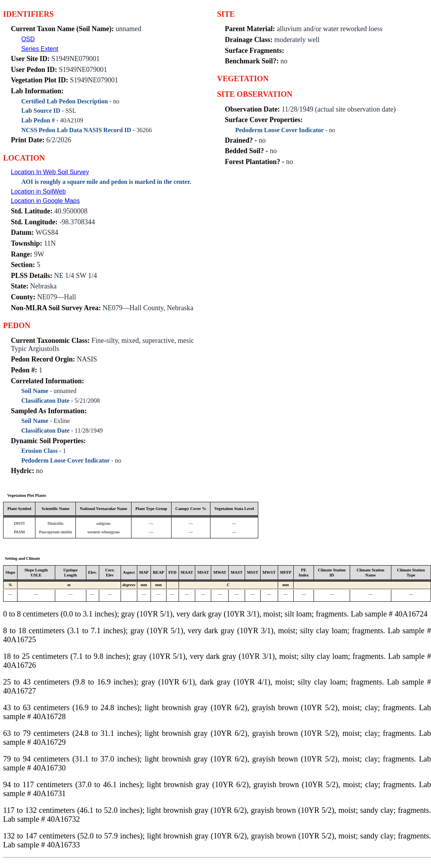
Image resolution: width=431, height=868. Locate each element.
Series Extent (40, 49)
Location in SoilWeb (38, 191)
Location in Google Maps (45, 201)
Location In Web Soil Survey (50, 172)
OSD (28, 39)
